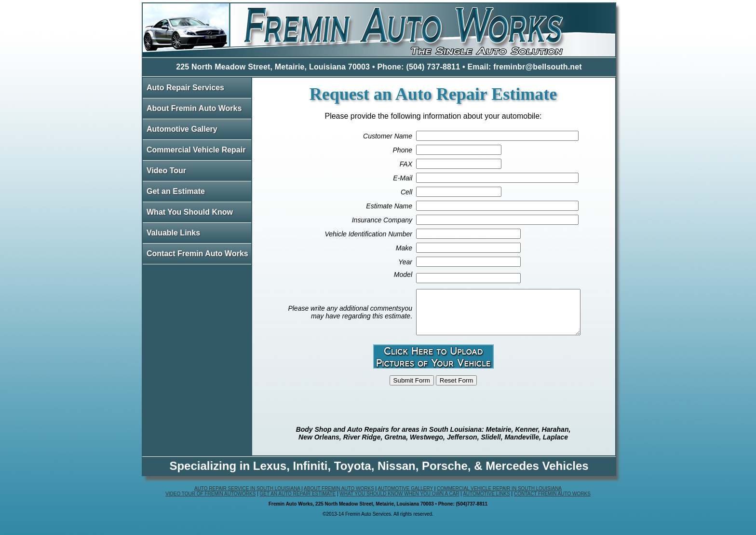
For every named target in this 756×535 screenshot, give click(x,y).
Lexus (270, 474)
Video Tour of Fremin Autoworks (210, 502)
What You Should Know (190, 212)
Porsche (445, 474)
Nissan (397, 474)
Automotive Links (486, 502)
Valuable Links (173, 233)
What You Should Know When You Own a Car (399, 502)
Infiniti (310, 474)
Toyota (353, 474)
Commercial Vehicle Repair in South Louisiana (499, 497)
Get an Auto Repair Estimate (298, 502)
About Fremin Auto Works (194, 108)
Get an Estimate (176, 191)
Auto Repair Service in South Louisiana (247, 497)
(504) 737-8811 (433, 67)
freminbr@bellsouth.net (538, 67)
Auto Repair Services (185, 88)
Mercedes (512, 474)
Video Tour (166, 171)
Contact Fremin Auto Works (197, 254)
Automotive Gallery (182, 129)
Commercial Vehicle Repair (196, 150)
